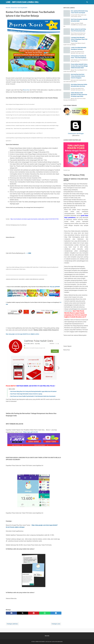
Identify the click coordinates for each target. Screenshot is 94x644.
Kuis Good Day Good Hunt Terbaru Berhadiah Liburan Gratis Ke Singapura (78, 76)
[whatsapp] (45, 613)
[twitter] (23, 613)
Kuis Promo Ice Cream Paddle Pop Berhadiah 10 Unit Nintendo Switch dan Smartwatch (33, 396)
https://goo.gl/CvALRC (31, 432)
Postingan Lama (56, 624)
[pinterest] (34, 613)
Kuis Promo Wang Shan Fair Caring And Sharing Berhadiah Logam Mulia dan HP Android (33, 391)
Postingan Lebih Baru (12, 624)
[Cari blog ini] (87, 2)
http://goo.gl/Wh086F (55, 287)
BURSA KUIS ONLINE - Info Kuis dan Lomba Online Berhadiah (49, 642)
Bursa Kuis (26, 90)
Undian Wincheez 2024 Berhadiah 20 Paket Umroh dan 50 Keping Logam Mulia (79, 95)
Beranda (47, 636)
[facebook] (11, 613)
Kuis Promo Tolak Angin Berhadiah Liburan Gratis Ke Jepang (26, 394)
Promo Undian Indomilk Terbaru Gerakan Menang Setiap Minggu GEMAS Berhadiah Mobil (79, 66)
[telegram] (56, 613)
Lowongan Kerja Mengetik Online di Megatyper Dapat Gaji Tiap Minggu (79, 39)
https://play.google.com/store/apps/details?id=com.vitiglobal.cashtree (22, 334)
